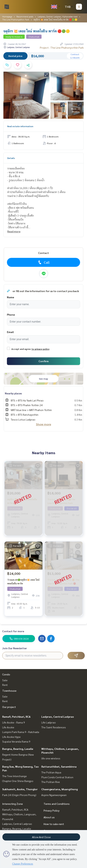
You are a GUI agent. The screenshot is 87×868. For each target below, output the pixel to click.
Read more (14, 231)
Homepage (7, 16)
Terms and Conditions (57, 804)
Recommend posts (25, 16)
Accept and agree (21, 349)
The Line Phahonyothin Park (16, 19)
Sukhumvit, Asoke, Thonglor (20, 789)
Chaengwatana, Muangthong (59, 789)
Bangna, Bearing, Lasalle (18, 749)
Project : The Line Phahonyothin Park (62, 47)
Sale (5, 680)
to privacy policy (40, 349)
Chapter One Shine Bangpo (18, 781)
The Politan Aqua (51, 772)
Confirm (44, 361)
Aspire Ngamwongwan (54, 795)
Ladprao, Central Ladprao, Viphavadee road (58, 16)
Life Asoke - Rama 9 (14, 722)
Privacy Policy (52, 810)
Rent (5, 685)
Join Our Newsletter (15, 648)
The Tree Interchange (14, 776)
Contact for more (13, 631)
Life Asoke (8, 727)
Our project (9, 707)
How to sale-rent (54, 824)
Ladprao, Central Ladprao (58, 717)
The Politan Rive (51, 782)
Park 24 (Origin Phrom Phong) (19, 795)
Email (10, 332)
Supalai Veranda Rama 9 (16, 741)
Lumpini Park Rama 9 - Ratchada (21, 732)
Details (11, 158)
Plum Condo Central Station (57, 777)
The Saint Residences (54, 727)
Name (10, 297)
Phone (11, 315)
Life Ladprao (49, 722)
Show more (43, 424)
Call (43, 262)
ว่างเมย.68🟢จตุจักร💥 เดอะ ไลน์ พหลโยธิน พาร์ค (23, 582)
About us (49, 817)
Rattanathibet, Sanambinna (59, 766)
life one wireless (51, 758)
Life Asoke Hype (11, 737)
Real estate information (20, 126)
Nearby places (13, 393)
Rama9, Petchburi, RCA (16, 717)
